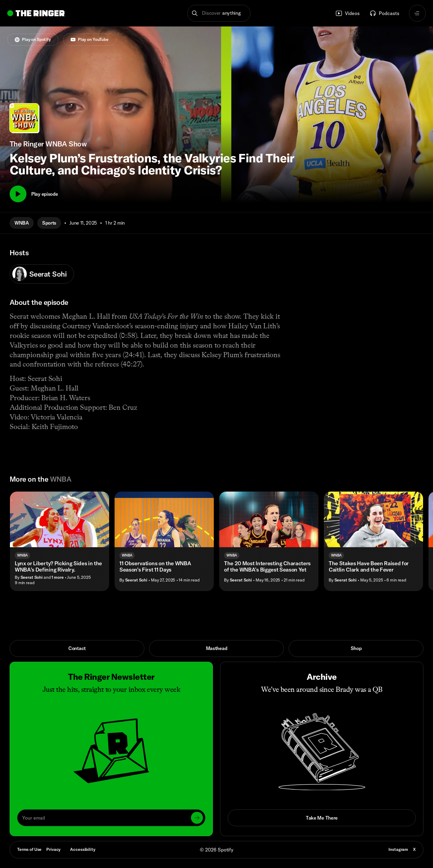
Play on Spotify (33, 39)
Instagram (398, 849)
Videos (347, 13)
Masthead (217, 648)
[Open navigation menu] (417, 13)
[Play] (18, 194)
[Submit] (197, 818)
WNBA (22, 223)
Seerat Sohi (39, 274)
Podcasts (384, 13)
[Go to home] (36, 13)
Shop (356, 648)
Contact (77, 648)
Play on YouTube (90, 39)
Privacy (53, 849)
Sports (49, 223)
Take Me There (322, 818)
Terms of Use (29, 849)
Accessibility (83, 849)
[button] (219, 13)
